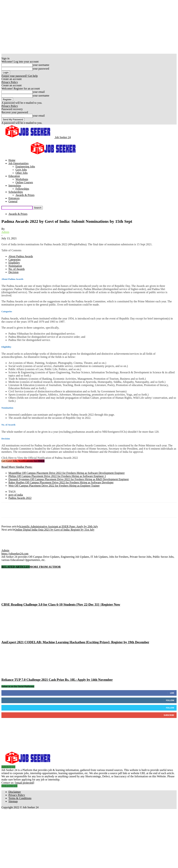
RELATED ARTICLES (16, 567)
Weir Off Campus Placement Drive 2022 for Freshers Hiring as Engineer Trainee (54, 486)
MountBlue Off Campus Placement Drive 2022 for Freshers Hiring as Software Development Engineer (67, 473)
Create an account (12, 79)
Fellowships (22, 189)
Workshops (22, 179)
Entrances (14, 198)
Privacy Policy (10, 82)
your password (41, 69)
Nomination (15, 266)
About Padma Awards (21, 256)
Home (12, 160)
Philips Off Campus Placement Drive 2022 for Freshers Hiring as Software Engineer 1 (57, 476)
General (13, 201)
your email (39, 92)
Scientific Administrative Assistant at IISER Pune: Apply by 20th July (58, 526)
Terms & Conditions (20, 798)
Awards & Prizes (25, 195)
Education (14, 176)
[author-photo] (10, 547)
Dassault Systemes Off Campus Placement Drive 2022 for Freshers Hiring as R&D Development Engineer (69, 479)
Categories (14, 259)
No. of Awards (17, 269)
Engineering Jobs (25, 167)
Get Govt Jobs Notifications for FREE (23, 461)
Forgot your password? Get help (20, 76)
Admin (5, 232)
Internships (15, 186)
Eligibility (14, 263)
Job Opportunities (18, 163)
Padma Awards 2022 (20, 498)
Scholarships (16, 192)
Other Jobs (22, 173)
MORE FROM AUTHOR (45, 567)
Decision (13, 272)
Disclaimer (15, 792)
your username (41, 65)
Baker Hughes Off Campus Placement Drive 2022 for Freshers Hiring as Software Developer (61, 482)
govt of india (16, 495)
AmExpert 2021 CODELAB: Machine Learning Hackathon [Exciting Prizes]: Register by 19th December (75, 642)
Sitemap (13, 801)
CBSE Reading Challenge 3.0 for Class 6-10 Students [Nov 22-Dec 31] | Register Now (61, 604)
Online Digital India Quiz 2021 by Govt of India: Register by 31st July (54, 530)
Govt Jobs (21, 170)
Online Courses (24, 182)
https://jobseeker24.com (15, 554)
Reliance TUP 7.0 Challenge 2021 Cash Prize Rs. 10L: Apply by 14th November (57, 680)
